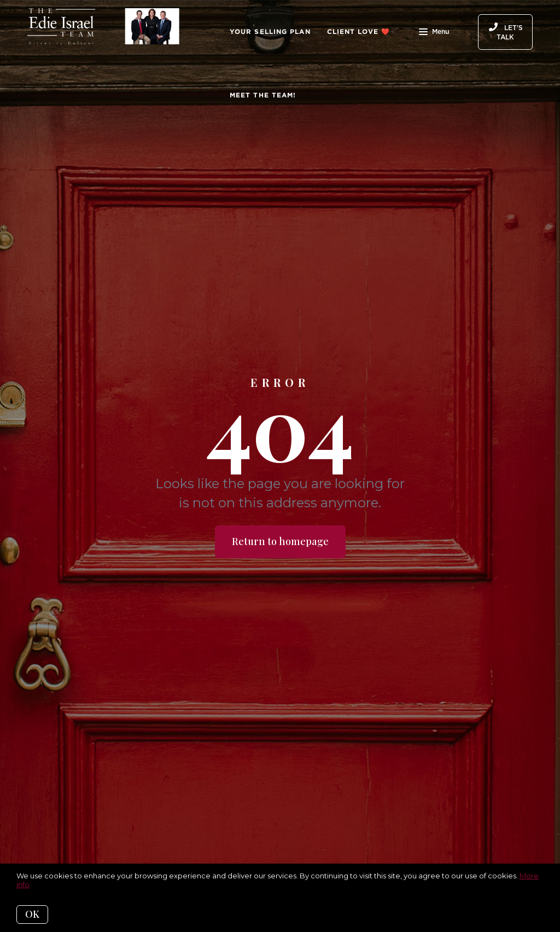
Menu (434, 33)
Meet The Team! (263, 95)
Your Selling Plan (270, 31)
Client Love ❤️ (358, 31)
